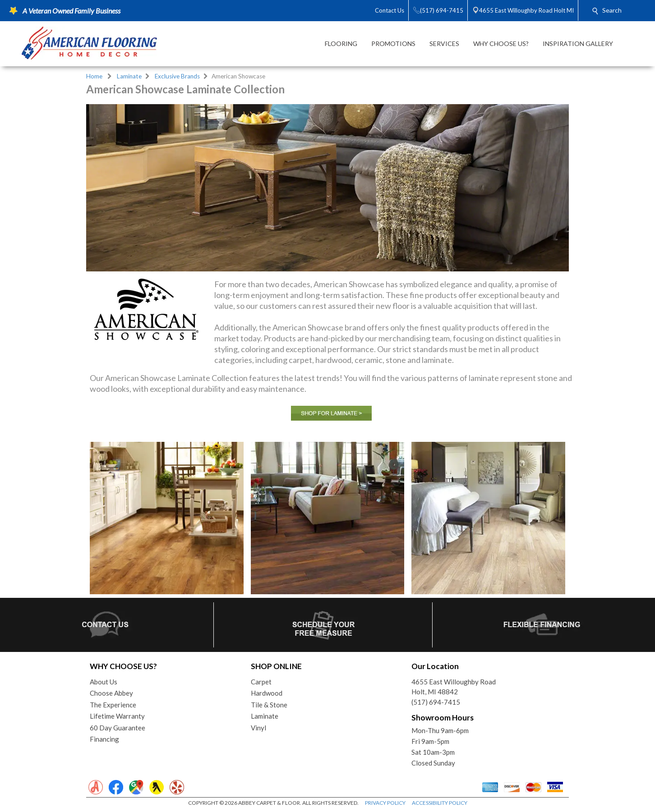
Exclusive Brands (177, 76)
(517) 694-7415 (436, 702)
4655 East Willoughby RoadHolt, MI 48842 (454, 687)
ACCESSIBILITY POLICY (440, 803)
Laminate (129, 76)
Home (94, 76)
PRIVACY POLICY (385, 803)
